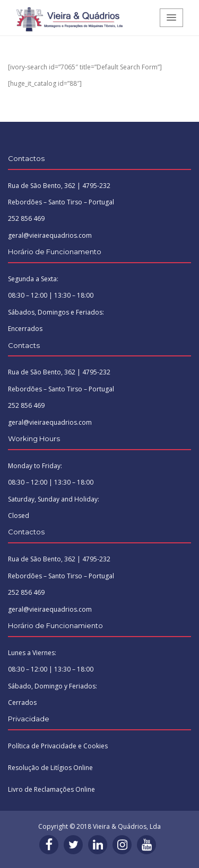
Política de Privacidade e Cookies (58, 746)
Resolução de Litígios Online (50, 768)
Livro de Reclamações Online (51, 789)
